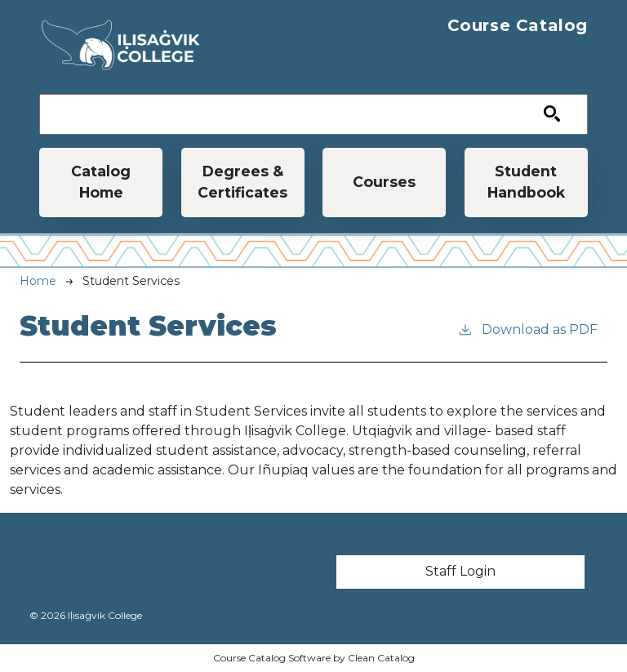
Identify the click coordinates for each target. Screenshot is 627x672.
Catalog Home (101, 182)
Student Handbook (526, 182)
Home (38, 281)
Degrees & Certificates (242, 182)
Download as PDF (527, 329)
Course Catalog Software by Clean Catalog (314, 658)
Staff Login (460, 571)
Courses (384, 182)
